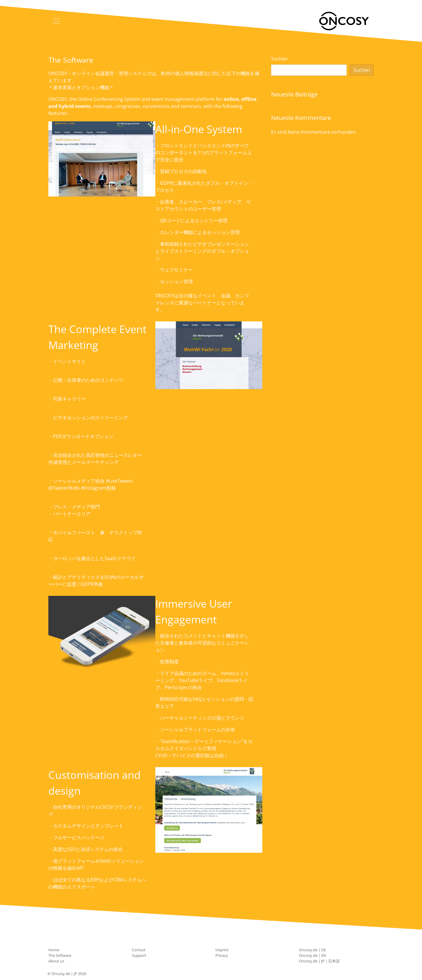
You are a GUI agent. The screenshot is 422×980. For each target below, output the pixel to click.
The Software (60, 955)
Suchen (279, 59)
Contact (139, 950)
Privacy (222, 955)
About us (56, 961)
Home (54, 950)
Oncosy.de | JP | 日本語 (319, 961)
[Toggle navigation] (56, 21)
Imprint (222, 950)
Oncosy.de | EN (313, 955)
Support (139, 955)
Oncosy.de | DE (312, 950)
